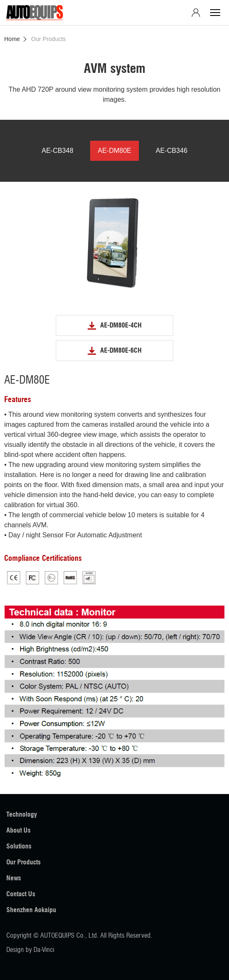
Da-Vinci (44, 950)
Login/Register (196, 13)
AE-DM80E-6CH (121, 350)
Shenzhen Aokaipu (31, 910)
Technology (22, 814)
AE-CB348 (57, 151)
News (14, 878)
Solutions (19, 846)
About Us (18, 830)
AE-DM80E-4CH (121, 325)
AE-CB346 (172, 151)
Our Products (23, 862)
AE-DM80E (114, 151)
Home (12, 39)
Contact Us (21, 894)
